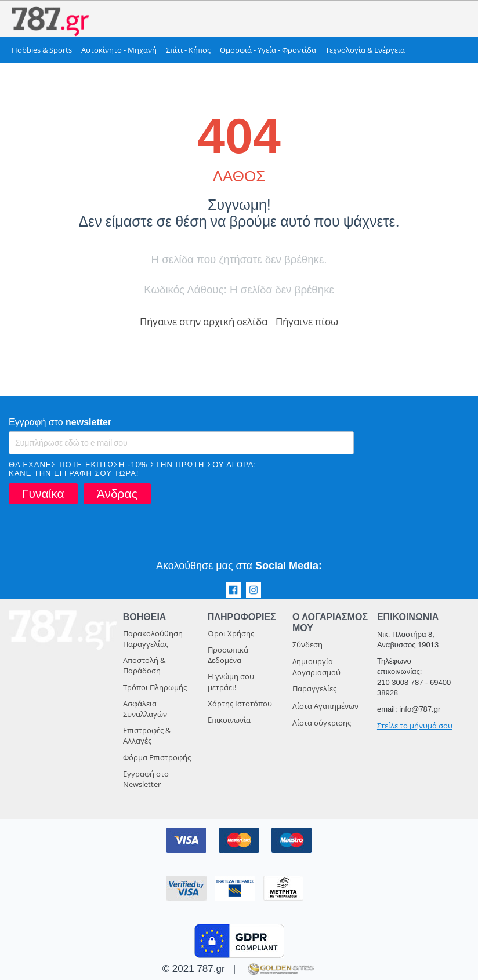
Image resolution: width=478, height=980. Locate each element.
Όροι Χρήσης (231, 633)
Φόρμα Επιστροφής (157, 757)
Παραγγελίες (314, 688)
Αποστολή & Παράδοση (144, 665)
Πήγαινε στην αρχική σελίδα (204, 321)
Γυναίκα (43, 493)
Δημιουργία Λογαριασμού (316, 667)
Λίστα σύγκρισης (322, 723)
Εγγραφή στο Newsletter (146, 779)
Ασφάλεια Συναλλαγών (145, 709)
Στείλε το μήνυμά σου (415, 726)
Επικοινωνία (229, 720)
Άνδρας (117, 493)
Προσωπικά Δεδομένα (228, 655)
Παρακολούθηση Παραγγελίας (153, 639)
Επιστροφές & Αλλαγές (147, 735)
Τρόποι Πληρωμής (155, 687)
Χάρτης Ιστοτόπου (240, 704)
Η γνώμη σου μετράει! (231, 682)
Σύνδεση (307, 644)
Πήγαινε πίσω (307, 321)
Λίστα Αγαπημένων (325, 706)
